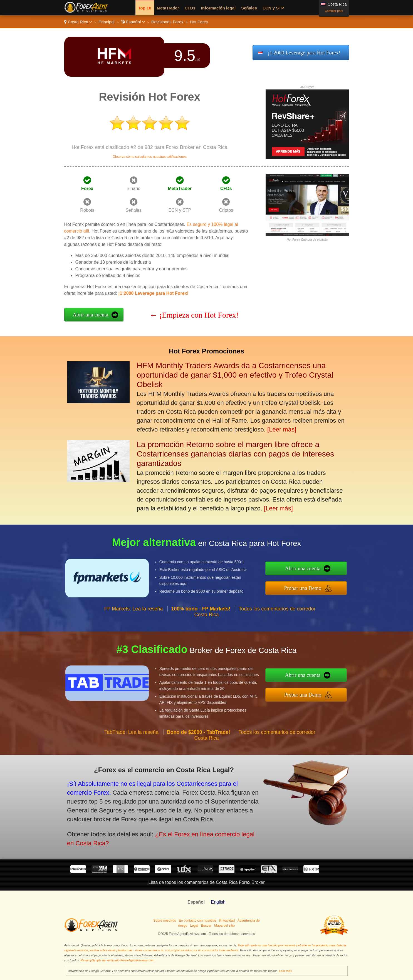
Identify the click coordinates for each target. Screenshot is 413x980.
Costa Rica (78, 22)
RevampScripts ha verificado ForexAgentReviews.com (118, 960)
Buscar (206, 926)
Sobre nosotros (165, 921)
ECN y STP (273, 8)
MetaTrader (168, 8)
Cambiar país (334, 11)
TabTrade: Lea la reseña (131, 754)
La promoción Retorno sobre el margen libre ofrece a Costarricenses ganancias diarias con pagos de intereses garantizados (236, 454)
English (218, 902)
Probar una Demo (325, 585)
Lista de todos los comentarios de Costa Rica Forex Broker (207, 882)
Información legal (218, 8)
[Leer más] (282, 429)
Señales (249, 8)
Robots (87, 210)
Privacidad (227, 921)
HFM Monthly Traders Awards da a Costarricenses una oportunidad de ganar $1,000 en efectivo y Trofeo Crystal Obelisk (235, 375)
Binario (133, 189)
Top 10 (145, 8)
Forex (87, 189)
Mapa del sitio (224, 926)
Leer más (285, 971)
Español (133, 22)
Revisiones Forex (167, 22)
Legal (194, 926)
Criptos (226, 210)
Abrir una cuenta (91, 315)
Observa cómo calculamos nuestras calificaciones (149, 157)
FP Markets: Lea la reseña (134, 630)
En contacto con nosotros (198, 921)
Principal (107, 22)
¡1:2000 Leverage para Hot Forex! (304, 53)
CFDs (190, 8)
